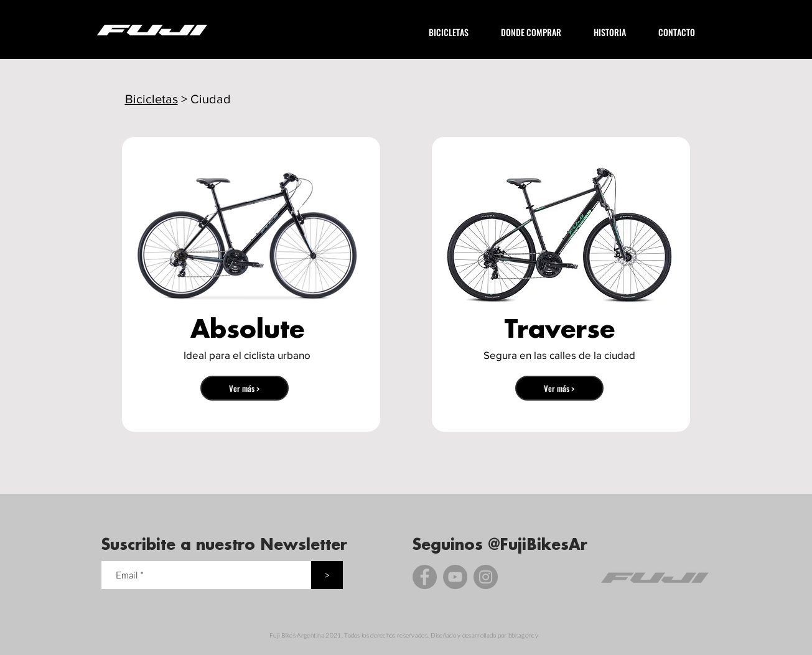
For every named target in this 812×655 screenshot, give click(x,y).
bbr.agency (523, 635)
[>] (327, 575)
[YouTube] (455, 577)
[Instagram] (486, 577)
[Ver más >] (245, 388)
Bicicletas (152, 99)
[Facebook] (425, 577)
